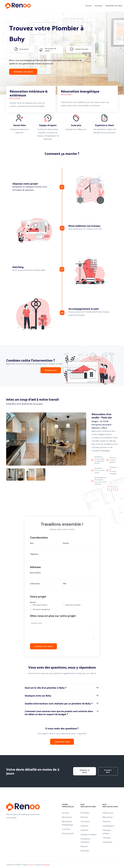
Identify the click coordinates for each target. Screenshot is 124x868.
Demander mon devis (114, 6)
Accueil (88, 6)
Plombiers (85, 813)
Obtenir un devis (85, 771)
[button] (110, 489)
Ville (65, 584)
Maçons (84, 846)
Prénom (66, 543)
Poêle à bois (108, 813)
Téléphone (34, 554)
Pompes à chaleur (89, 834)
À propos (98, 6)
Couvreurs (85, 822)
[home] (18, 6)
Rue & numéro (35, 573)
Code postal (35, 584)
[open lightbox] (46, 439)
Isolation (84, 826)
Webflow (47, 865)
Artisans (84, 830)
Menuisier (85, 851)
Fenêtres (107, 822)
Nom (32, 543)
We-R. (31, 865)
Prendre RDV (73, 370)
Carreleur (107, 838)
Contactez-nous (62, 742)
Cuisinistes (107, 842)
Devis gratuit (51, 370)
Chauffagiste (108, 826)
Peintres (84, 817)
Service (33, 602)
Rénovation (67, 817)
